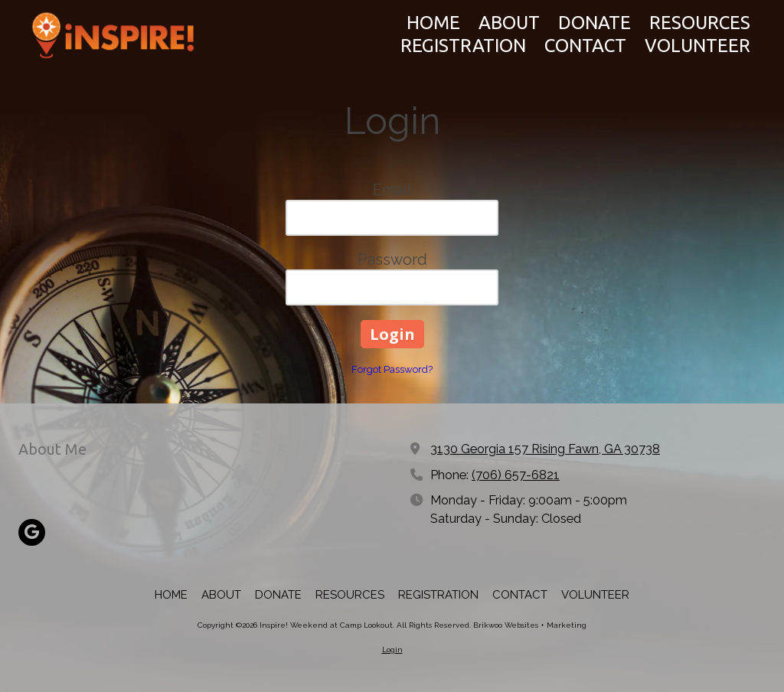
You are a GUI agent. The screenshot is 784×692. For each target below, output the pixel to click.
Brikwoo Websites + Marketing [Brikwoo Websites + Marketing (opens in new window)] (530, 625)
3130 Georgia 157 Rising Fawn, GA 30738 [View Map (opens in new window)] (545, 449)
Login (392, 650)
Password (392, 259)
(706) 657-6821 (516, 475)
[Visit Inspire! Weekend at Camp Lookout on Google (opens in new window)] (32, 532)
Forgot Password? (392, 369)
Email (392, 190)
